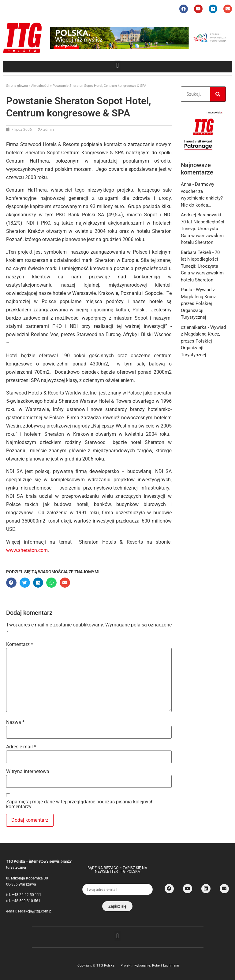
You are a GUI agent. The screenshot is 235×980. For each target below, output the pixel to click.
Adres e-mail (21, 747)
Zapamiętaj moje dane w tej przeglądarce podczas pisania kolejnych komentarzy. (80, 804)
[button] (117, 65)
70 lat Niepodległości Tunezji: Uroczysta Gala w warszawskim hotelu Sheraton (202, 266)
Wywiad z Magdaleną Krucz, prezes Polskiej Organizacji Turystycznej (199, 303)
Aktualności (40, 86)
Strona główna (17, 86)
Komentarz (20, 644)
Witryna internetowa (28, 772)
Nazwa (15, 722)
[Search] (218, 94)
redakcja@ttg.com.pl (35, 911)
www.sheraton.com (27, 550)
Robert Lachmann (166, 965)
